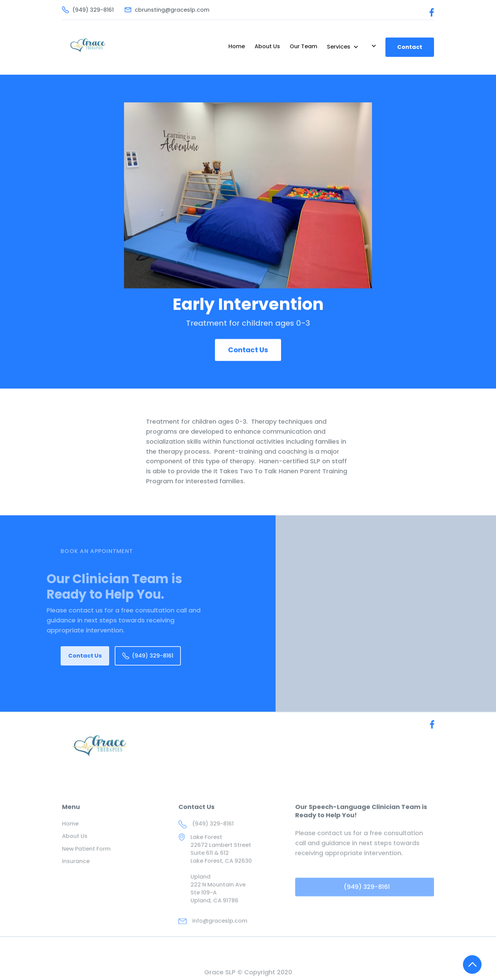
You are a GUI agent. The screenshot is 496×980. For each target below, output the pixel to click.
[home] (99, 47)
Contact (410, 47)
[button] (343, 47)
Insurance (76, 876)
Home (237, 46)
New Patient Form (86, 863)
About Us (267, 46)
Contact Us (248, 350)
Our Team (303, 46)
